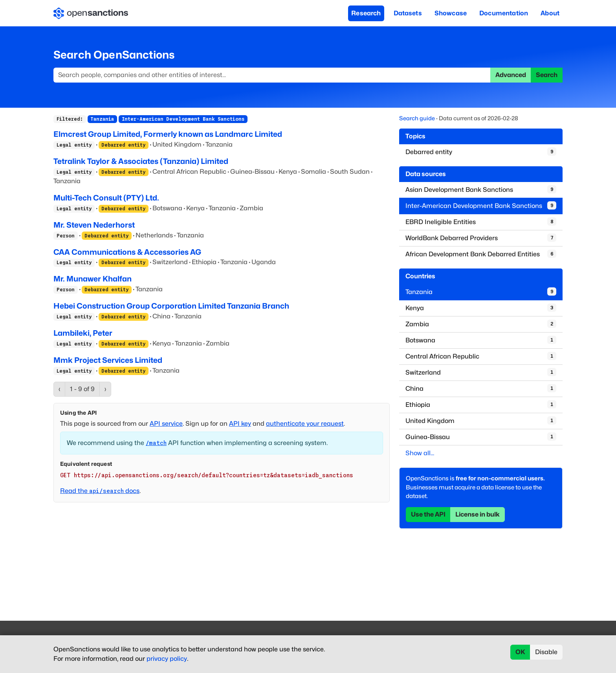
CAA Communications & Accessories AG (127, 252)
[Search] (272, 75)
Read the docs (100, 491)
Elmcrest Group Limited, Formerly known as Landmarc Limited (168, 134)
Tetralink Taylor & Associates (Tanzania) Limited (141, 161)
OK (520, 652)
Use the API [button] (428, 514)
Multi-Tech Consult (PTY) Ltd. (106, 198)
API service (166, 424)
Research (366, 13)
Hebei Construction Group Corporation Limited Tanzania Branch (171, 306)
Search (547, 75)
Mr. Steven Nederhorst (94, 225)
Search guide (417, 118)
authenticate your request (305, 424)
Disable (546, 652)
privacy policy (167, 659)
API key (240, 424)
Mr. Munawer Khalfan (93, 279)
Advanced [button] (511, 75)
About (550, 13)
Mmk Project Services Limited (108, 360)
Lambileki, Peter (83, 333)
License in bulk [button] (478, 514)
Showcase (451, 13)
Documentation (504, 13)
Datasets (408, 13)
